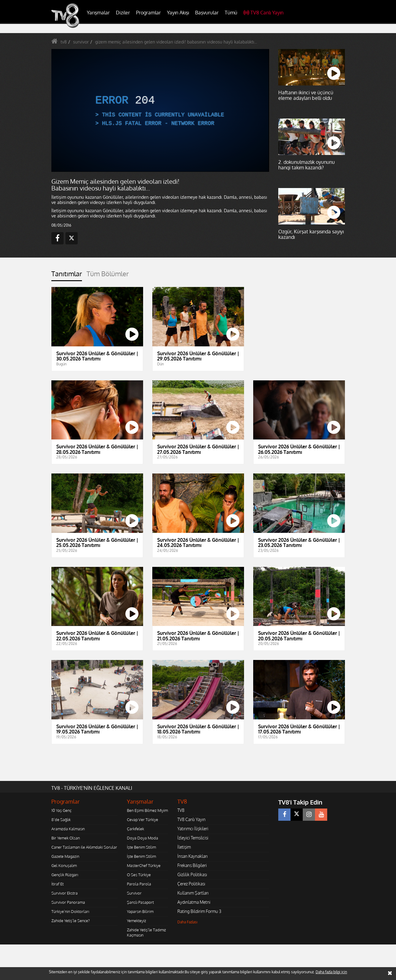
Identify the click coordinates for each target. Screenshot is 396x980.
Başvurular (207, 13)
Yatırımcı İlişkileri (193, 829)
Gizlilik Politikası (192, 874)
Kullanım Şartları (193, 893)
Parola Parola (139, 884)
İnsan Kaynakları (192, 856)
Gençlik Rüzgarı (65, 875)
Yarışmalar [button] (98, 13)
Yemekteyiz (137, 921)
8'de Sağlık (61, 820)
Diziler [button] (123, 13)
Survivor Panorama (68, 902)
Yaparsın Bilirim (140, 911)
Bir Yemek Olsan (66, 838)
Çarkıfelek (135, 829)
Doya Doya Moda (142, 838)
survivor (81, 42)
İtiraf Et (57, 884)
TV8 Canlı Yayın (263, 13)
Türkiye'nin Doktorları (70, 911)
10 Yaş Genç (61, 810)
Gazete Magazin (65, 856)
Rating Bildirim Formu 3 (199, 911)
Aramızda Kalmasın (68, 829)
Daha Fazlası (187, 922)
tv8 (64, 42)
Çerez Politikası (191, 884)
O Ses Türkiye (139, 875)
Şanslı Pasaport (140, 902)
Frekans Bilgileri (192, 865)
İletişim (184, 847)
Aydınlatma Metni (194, 902)
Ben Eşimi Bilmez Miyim (147, 810)
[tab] (67, 275)
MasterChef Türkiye (144, 865)
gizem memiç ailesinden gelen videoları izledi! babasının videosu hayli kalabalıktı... (176, 42)
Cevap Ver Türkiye (142, 820)
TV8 (181, 810)
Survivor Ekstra (65, 893)
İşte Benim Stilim (141, 847)
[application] (160, 110)
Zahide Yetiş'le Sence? (70, 921)
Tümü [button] (231, 13)
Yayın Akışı (178, 13)
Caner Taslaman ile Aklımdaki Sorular (84, 847)
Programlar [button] (148, 13)
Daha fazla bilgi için (331, 972)
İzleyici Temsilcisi (193, 838)
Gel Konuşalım (64, 865)
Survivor (134, 893)
